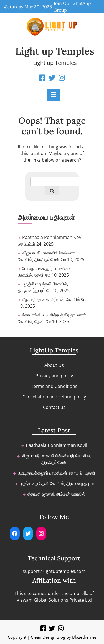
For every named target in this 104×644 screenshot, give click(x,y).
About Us (54, 365)
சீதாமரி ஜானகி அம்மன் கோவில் (51, 299)
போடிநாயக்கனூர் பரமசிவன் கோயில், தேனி (56, 473)
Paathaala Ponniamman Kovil (53, 237)
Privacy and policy (54, 376)
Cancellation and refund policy (54, 397)
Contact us (54, 407)
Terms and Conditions (54, 386)
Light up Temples (55, 51)
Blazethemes (84, 637)
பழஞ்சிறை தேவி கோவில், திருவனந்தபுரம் (56, 483)
